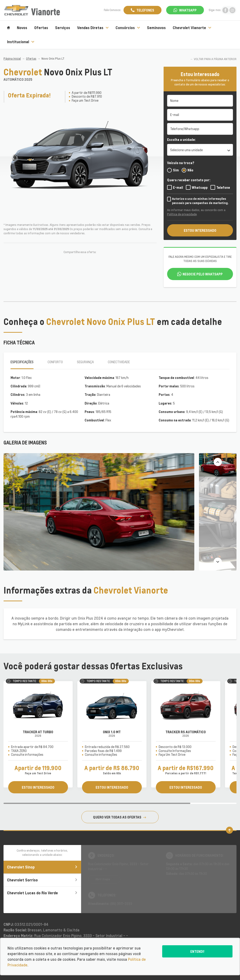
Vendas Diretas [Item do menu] (93, 28)
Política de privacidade (182, 214)
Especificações (22, 362)
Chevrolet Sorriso (42, 880)
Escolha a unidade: (181, 139)
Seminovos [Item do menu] (156, 28)
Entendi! (197, 951)
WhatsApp (188, 10)
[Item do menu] (8, 28)
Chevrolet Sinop (42, 867)
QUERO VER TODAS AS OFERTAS (120, 817)
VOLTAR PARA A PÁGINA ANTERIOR (215, 59)
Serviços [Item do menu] (63, 28)
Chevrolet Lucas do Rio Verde (42, 893)
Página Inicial (12, 59)
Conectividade (119, 362)
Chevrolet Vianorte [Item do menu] (192, 28)
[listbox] (200, 150)
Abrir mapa (103, 879)
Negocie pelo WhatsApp (203, 274)
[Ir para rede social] (225, 10)
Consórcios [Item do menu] (128, 28)
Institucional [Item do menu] (21, 42)
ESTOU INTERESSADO (200, 230)
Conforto (55, 362)
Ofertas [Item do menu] (41, 28)
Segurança (85, 362)
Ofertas (31, 59)
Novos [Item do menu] (22, 28)
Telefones (145, 10)
